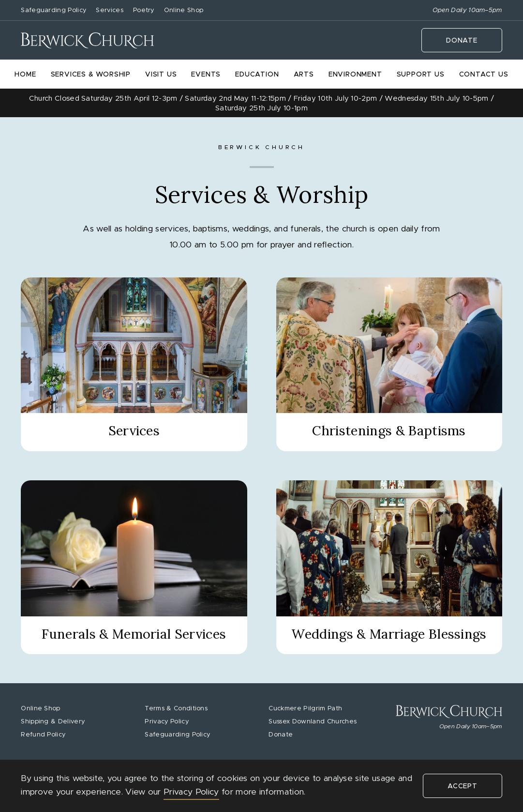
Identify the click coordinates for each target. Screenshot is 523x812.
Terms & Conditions (176, 709)
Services (110, 10)
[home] (87, 40)
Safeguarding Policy (53, 10)
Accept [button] (463, 786)
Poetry (144, 10)
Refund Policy (43, 735)
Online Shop (184, 10)
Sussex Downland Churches (313, 722)
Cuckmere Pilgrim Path (305, 709)
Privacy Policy (166, 722)
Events (206, 75)
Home (25, 75)
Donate (462, 41)
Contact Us (484, 75)
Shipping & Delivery (53, 722)
